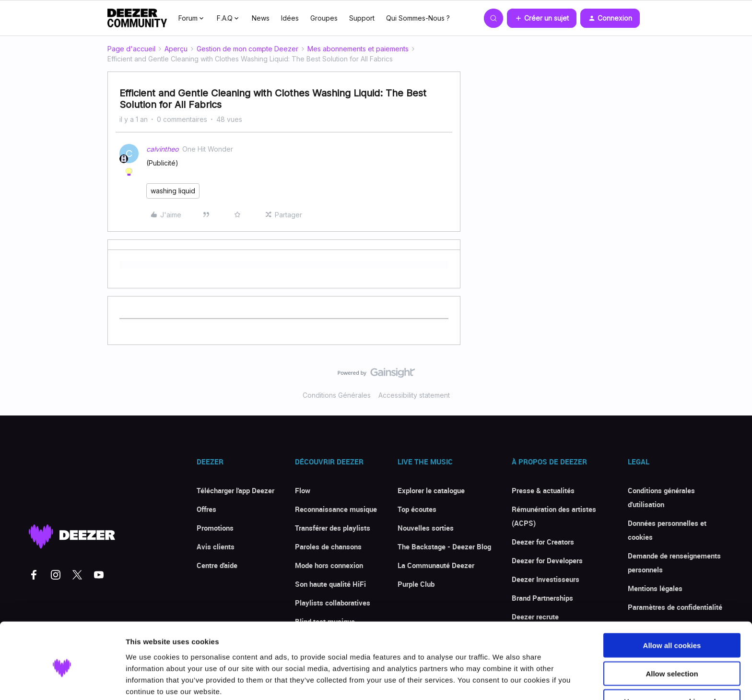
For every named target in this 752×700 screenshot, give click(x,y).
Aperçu (176, 49)
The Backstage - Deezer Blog (444, 546)
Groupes (324, 18)
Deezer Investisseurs (546, 579)
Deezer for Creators (543, 542)
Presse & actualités (543, 490)
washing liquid (173, 191)
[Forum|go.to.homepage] (137, 18)
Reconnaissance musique (336, 509)
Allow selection (672, 633)
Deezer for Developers (547, 560)
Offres (206, 509)
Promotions (215, 528)
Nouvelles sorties (426, 528)
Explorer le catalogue (431, 490)
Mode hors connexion (329, 565)
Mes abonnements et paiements (358, 49)
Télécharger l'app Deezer (235, 490)
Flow (303, 490)
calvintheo (162, 149)
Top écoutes (417, 509)
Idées (290, 18)
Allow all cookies (672, 604)
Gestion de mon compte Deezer (247, 49)
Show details (503, 681)
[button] (542, 18)
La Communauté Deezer (436, 565)
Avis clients (216, 546)
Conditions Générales (337, 395)
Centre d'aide (217, 565)
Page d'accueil (131, 49)
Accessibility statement (414, 395)
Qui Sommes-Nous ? (418, 18)
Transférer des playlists (333, 528)
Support (362, 18)
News (261, 18)
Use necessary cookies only (672, 660)
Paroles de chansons (328, 546)
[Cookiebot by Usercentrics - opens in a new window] (62, 681)
